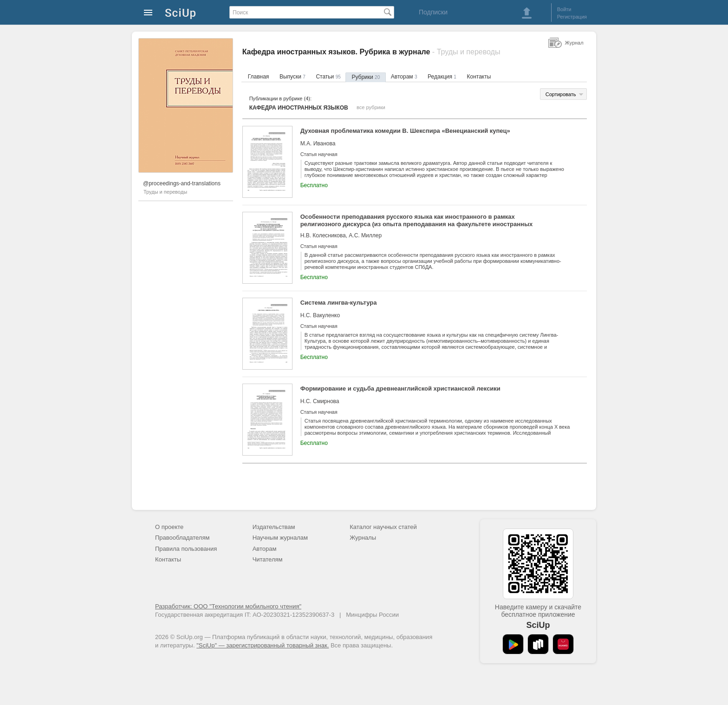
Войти (564, 9)
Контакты (479, 77)
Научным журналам (280, 538)
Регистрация (572, 17)
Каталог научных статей (383, 527)
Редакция (442, 77)
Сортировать (561, 94)
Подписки (433, 12)
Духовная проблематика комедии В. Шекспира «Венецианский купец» (405, 131)
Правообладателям (182, 538)
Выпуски (292, 77)
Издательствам (274, 527)
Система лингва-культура (339, 303)
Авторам (404, 77)
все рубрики (371, 107)
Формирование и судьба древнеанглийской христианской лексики (400, 388)
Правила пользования (186, 549)
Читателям (268, 559)
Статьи (328, 77)
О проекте (169, 527)
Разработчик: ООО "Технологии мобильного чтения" (228, 606)
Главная (259, 77)
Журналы (363, 538)
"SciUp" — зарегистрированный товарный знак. (263, 645)
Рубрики (366, 77)
